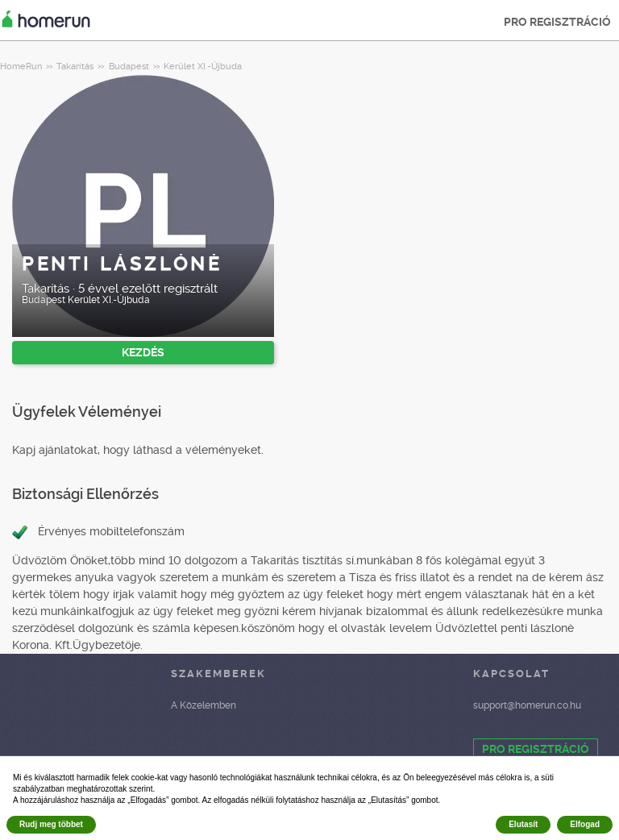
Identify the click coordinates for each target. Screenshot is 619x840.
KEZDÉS (143, 352)
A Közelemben (204, 705)
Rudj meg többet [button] (51, 824)
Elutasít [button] (523, 824)
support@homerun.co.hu (527, 705)
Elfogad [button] (585, 824)
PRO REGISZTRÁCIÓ (557, 22)
